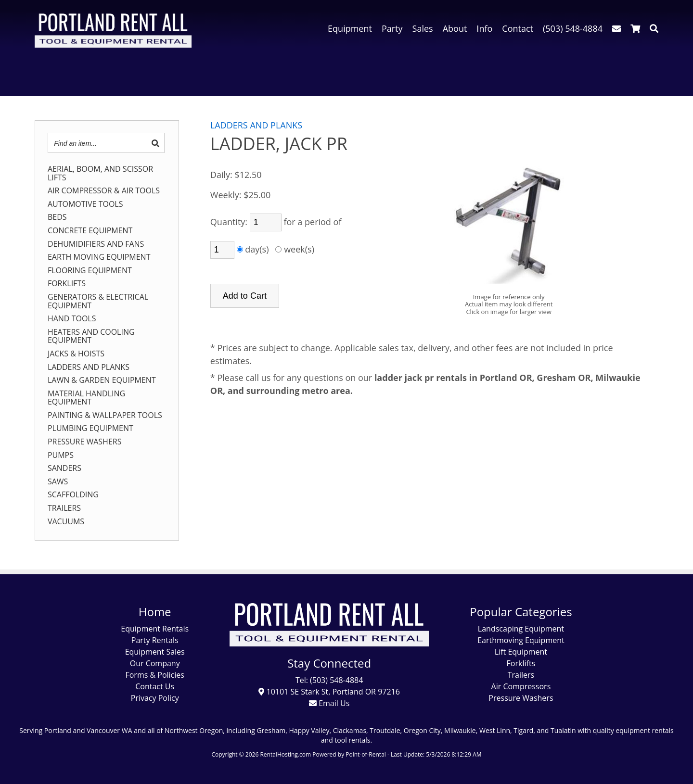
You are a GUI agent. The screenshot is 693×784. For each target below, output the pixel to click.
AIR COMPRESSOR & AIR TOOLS (104, 191)
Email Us (329, 703)
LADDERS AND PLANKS (89, 367)
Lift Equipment (521, 652)
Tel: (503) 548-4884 (329, 680)
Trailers (521, 675)
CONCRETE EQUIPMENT (90, 231)
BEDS (57, 217)
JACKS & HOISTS (76, 354)
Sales (423, 28)
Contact (518, 28)
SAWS (58, 482)
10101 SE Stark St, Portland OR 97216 (329, 692)
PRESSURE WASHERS (85, 442)
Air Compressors (521, 686)
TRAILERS (64, 508)
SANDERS (64, 468)
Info (484, 28)
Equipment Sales (155, 652)
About (455, 28)
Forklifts (521, 663)
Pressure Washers (521, 698)
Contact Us (155, 686)
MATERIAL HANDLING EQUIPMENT (86, 398)
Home (155, 612)
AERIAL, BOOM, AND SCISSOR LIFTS (100, 173)
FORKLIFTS (67, 284)
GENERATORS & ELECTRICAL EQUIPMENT (98, 301)
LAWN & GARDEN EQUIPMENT (102, 380)
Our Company (155, 663)
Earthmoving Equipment (521, 640)
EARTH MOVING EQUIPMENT (99, 257)
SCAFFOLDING (73, 495)
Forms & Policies (154, 675)
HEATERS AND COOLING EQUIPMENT (91, 336)
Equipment (350, 28)
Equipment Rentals (155, 629)
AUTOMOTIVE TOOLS (85, 204)
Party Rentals (155, 640)
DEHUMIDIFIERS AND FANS (96, 244)
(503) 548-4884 (573, 28)
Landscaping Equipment (521, 629)
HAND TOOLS (72, 319)
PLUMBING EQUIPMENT (90, 429)
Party (392, 28)
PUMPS (61, 455)
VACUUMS (66, 522)
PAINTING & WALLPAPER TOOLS (105, 416)
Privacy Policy (155, 698)
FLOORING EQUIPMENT (90, 271)
